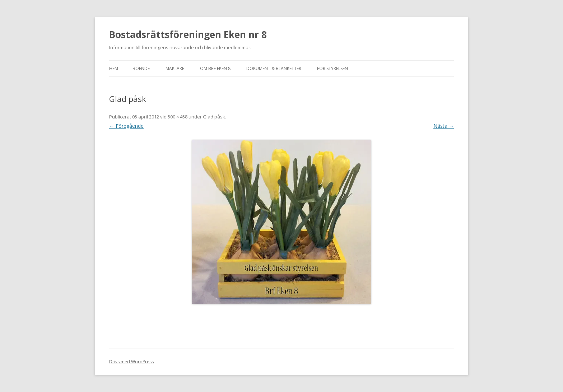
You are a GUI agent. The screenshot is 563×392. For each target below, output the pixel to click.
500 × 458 (178, 117)
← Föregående (126, 126)
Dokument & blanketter (274, 68)
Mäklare (175, 68)
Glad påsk (214, 117)
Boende (141, 68)
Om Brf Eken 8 (215, 68)
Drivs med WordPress (131, 362)
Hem (114, 68)
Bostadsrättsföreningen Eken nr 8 (188, 34)
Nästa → (444, 126)
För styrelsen (332, 68)
